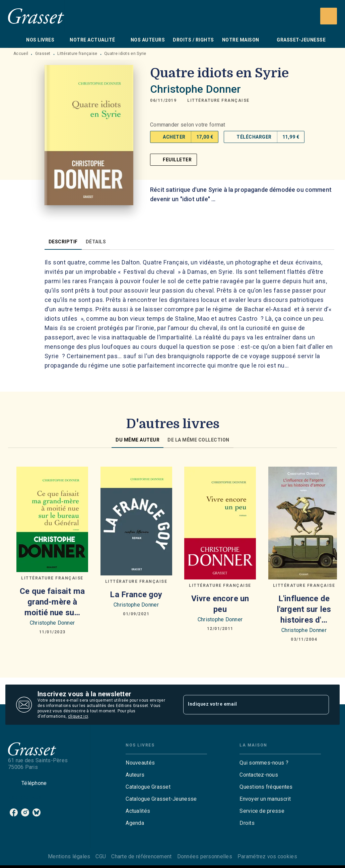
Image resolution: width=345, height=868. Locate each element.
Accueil (21, 54)
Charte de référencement (141, 856)
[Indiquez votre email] (248, 705)
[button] (218, 100)
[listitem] (14, 812)
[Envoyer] (321, 705)
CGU (101, 856)
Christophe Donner (196, 89)
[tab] (15, 40)
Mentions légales (69, 856)
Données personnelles (205, 856)
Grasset (43, 54)
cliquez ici (78, 716)
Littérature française (77, 54)
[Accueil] (36, 16)
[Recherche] (329, 16)
